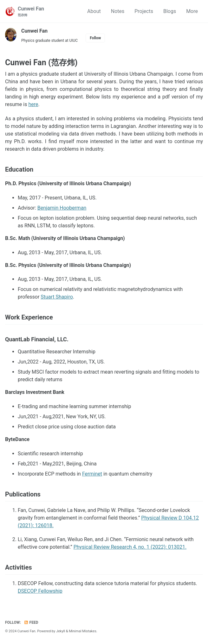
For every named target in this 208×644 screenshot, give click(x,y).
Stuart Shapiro (57, 297)
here (33, 104)
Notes (118, 11)
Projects (144, 11)
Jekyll (61, 631)
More (192, 11)
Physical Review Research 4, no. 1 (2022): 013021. (130, 547)
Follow (95, 38)
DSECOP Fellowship (40, 591)
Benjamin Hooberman (62, 208)
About (94, 11)
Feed (31, 622)
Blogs (170, 11)
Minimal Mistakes (83, 631)
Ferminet (92, 474)
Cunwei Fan (31, 12)
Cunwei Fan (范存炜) (41, 63)
